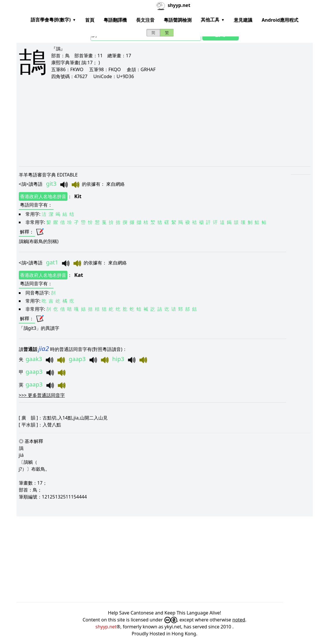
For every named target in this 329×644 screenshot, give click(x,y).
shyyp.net (106, 627)
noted (239, 620)
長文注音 (145, 20)
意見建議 (243, 20)
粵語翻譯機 (115, 20)
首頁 (90, 20)
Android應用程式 (280, 20)
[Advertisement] (165, 123)
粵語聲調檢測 (178, 20)
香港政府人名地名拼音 (43, 196)
